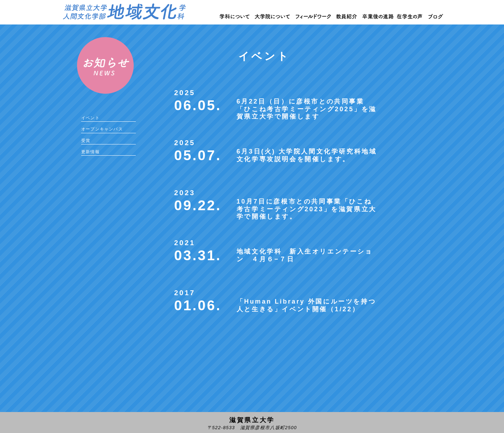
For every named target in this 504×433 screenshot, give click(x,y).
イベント (90, 118)
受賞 (86, 141)
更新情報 (90, 152)
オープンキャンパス (102, 129)
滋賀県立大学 (252, 420)
